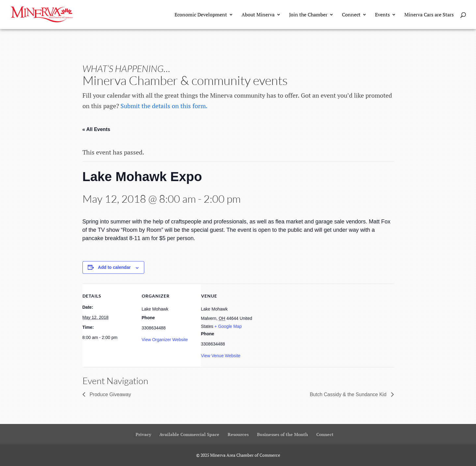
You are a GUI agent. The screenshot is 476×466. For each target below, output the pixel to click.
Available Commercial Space (189, 434)
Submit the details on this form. (164, 106)
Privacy (143, 434)
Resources (238, 434)
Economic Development (201, 15)
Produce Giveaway (110, 394)
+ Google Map (228, 326)
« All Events (96, 129)
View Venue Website (221, 356)
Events (382, 15)
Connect (351, 15)
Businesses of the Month (282, 434)
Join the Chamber (308, 15)
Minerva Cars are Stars (429, 15)
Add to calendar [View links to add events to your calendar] (114, 267)
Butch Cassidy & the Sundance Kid (349, 394)
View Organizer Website (165, 340)
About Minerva (258, 15)
